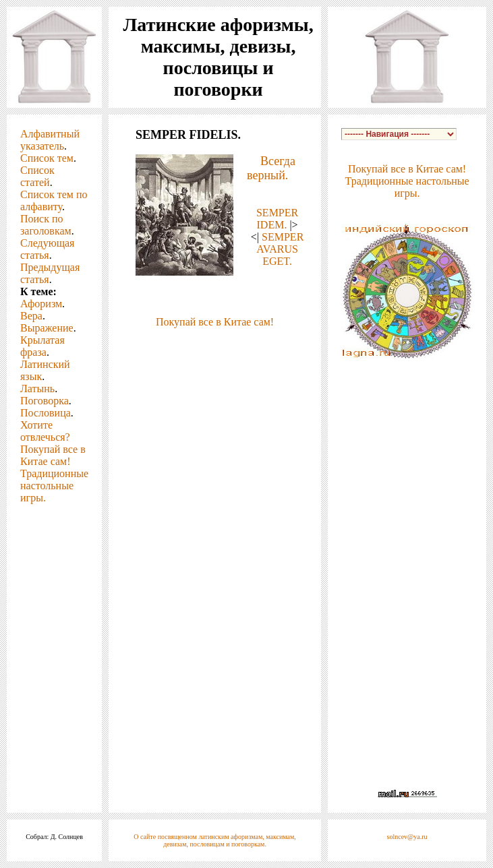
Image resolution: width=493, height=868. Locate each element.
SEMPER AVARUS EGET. (280, 249)
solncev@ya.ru (407, 837)
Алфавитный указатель (50, 140)
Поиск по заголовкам (46, 225)
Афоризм (41, 304)
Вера (31, 316)
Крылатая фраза (42, 346)
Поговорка (45, 401)
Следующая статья (47, 249)
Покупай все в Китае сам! (53, 455)
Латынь (37, 389)
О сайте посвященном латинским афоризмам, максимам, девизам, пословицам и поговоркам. (215, 840)
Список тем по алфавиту (54, 200)
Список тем (47, 158)
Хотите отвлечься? (45, 431)
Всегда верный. (271, 168)
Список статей (37, 176)
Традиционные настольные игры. (54, 486)
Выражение (47, 328)
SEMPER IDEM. (277, 219)
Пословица (46, 413)
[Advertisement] (215, 348)
